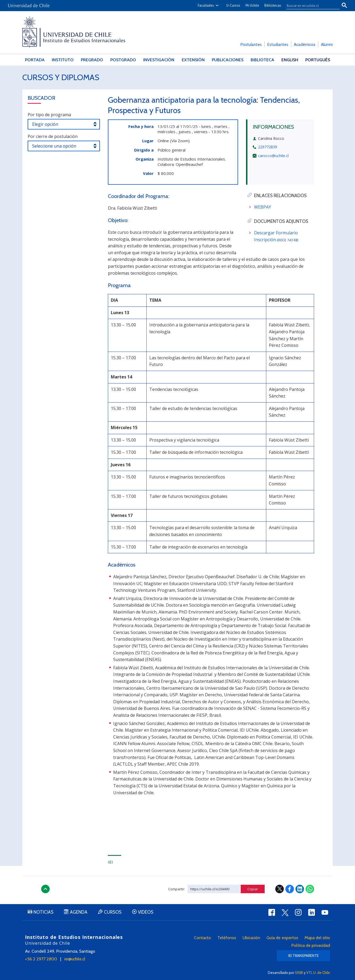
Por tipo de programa (49, 115)
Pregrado (92, 60)
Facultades (206, 5)
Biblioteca (262, 60)
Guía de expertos (282, 938)
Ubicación (251, 938)
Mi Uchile (252, 5)
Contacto (202, 938)
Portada (35, 60)
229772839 (268, 147)
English (290, 60)
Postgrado (123, 60)
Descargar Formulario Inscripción (276, 236)
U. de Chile (322, 973)
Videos (146, 912)
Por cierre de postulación (53, 136)
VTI (309, 973)
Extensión (193, 60)
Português (318, 60)
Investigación (159, 60)
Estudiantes (278, 45)
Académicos (305, 45)
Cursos (113, 912)
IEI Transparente (303, 956)
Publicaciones (228, 60)
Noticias (43, 912)
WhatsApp (310, 889)
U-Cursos (233, 5)
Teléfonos (227, 938)
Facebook (290, 889)
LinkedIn (300, 889)
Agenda (79, 912)
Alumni (327, 45)
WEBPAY (263, 207)
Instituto (63, 60)
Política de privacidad (311, 945)
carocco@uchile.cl (273, 156)
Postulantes (251, 45)
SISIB (299, 973)
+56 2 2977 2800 (41, 959)
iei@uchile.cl (75, 959)
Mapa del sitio (317, 938)
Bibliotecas (273, 5)
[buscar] (310, 6)
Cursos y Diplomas (61, 77)
